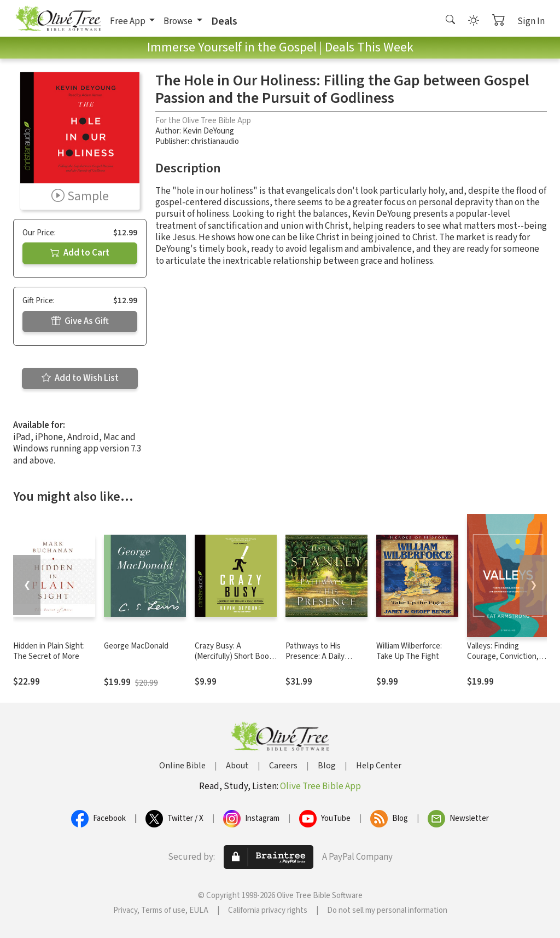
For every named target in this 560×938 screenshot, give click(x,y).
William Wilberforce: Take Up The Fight (409, 651)
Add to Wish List (80, 378)
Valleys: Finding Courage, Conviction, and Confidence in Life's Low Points (508, 662)
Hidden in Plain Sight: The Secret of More (49, 651)
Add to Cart (80, 253)
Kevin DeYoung (208, 131)
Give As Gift (80, 321)
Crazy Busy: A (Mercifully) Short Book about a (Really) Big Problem (234, 662)
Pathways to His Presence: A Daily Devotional (315, 656)
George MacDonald (136, 646)
